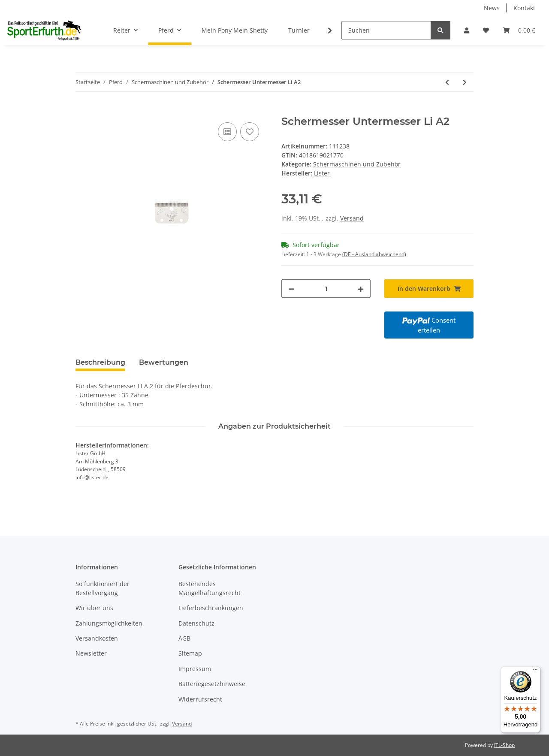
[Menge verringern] (291, 289)
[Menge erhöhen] (361, 289)
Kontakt (524, 8)
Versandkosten (97, 638)
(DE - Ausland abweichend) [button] (374, 254)
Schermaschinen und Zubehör (357, 164)
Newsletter (91, 653)
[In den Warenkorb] (82, 111)
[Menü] (535, 671)
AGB (184, 638)
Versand (352, 218)
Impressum (195, 669)
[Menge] (326, 289)
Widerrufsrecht (200, 699)
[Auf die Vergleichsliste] (227, 132)
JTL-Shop (504, 745)
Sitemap (190, 653)
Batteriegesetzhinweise (212, 684)
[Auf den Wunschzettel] (250, 132)
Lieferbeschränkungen (211, 608)
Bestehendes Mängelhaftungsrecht (210, 588)
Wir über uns (94, 608)
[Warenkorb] (519, 30)
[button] (467, 30)
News (492, 8)
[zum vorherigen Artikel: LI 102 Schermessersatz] (447, 82)
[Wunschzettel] (486, 30)
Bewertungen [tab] (164, 362)
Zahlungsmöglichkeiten (109, 623)
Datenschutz (196, 623)
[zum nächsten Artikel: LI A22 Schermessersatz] (465, 82)
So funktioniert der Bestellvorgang (103, 588)
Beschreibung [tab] (100, 362)
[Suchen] (386, 30)
